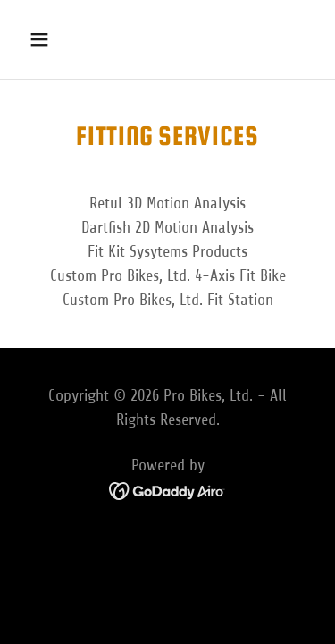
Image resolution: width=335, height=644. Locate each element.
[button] (55, 39)
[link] (167, 490)
